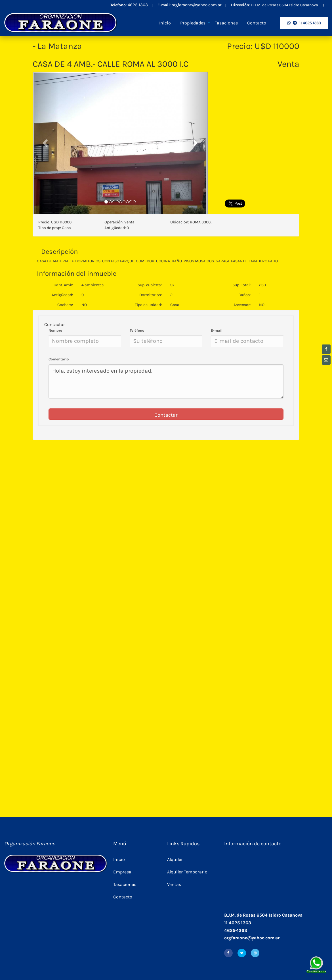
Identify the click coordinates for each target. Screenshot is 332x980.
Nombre (55, 330)
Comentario (59, 359)
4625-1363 (138, 5)
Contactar (166, 415)
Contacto (257, 23)
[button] (46, 143)
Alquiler (175, 859)
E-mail (217, 330)
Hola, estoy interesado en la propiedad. (166, 381)
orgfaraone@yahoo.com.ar (197, 5)
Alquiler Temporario (187, 872)
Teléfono (137, 330)
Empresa (122, 872)
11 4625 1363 (304, 23)
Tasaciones (226, 23)
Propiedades (193, 23)
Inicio (165, 23)
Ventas (174, 884)
